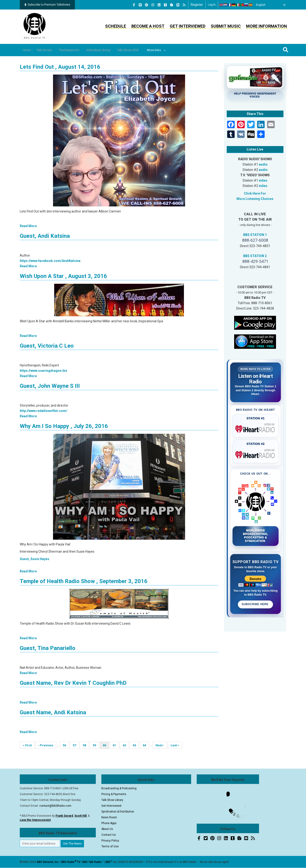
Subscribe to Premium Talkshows (47, 5)
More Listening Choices (255, 199)
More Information (266, 26)
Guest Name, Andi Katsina (53, 712)
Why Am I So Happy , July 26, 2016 (64, 426)
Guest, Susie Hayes (35, 559)
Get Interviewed (188, 26)
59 (96, 745)
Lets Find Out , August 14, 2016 (60, 67)
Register (197, 5)
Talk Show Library (112, 800)
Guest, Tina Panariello (48, 648)
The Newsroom (77, 50)
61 (116, 745)
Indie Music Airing (109, 50)
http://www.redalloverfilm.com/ (43, 411)
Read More (28, 226)
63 (136, 745)
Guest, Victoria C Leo (47, 346)
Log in (212, 5)
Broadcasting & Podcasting (119, 788)
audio (263, 164)
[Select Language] (269, 5)
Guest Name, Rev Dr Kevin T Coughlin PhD (73, 683)
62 (126, 745)
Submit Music (226, 26)
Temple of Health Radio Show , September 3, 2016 (84, 581)
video (263, 180)
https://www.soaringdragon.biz (43, 371)
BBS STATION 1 (255, 235)
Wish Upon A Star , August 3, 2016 (63, 276)
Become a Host (148, 26)
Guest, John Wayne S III (50, 386)
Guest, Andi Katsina (45, 236)
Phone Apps (109, 823)
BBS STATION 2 (255, 256)
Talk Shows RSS (143, 50)
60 (106, 746)
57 (76, 745)
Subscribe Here (255, 604)
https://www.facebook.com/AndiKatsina (50, 261)
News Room (109, 817)
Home (28, 50)
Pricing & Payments (114, 794)
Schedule (116, 26)
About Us (107, 829)
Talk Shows (48, 50)
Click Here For (255, 193)
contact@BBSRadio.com (55, 806)
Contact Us (109, 835)
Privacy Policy (110, 841)
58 (86, 745)
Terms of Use (110, 846)
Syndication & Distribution (118, 812)
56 (66, 745)
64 (146, 745)
